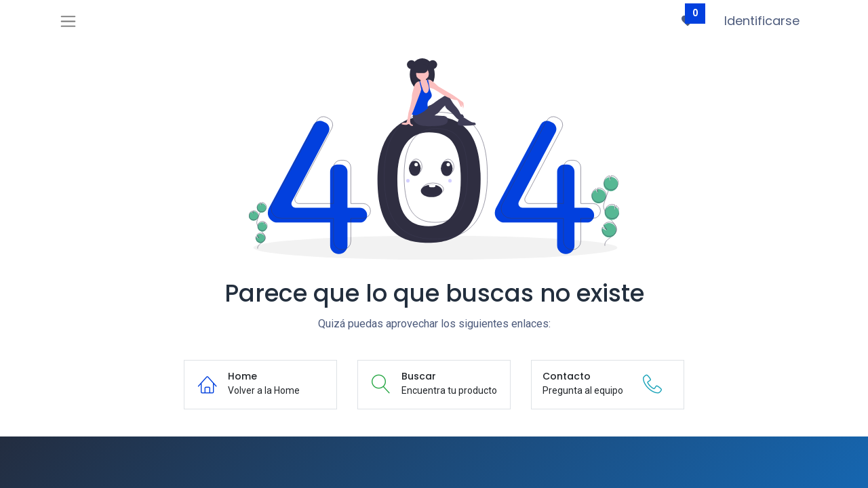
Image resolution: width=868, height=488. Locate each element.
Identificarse (762, 21)
